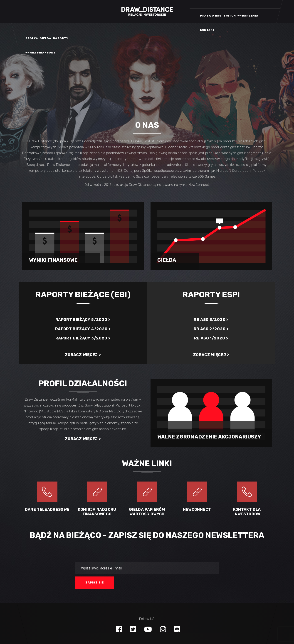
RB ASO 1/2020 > (211, 338)
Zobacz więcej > (83, 355)
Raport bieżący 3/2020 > (83, 338)
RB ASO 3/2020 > (211, 320)
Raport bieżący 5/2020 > (83, 320)
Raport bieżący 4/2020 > (83, 329)
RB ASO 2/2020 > (211, 329)
